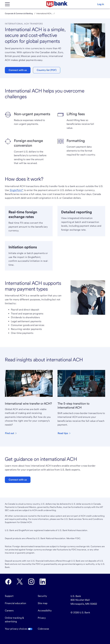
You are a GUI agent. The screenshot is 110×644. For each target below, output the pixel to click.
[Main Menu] (7, 4)
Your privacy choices (19, 629)
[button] (101, 4)
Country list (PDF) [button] (47, 70)
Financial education (15, 603)
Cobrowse (43, 629)
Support (9, 596)
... (52, 14)
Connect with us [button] (18, 70)
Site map (43, 603)
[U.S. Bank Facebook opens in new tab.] (8, 582)
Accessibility (45, 611)
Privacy (42, 618)
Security (42, 596)
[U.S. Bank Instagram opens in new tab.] (31, 582)
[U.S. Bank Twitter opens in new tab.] (20, 582)
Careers (9, 611)
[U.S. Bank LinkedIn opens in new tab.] (43, 582)
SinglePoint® (17, 190)
